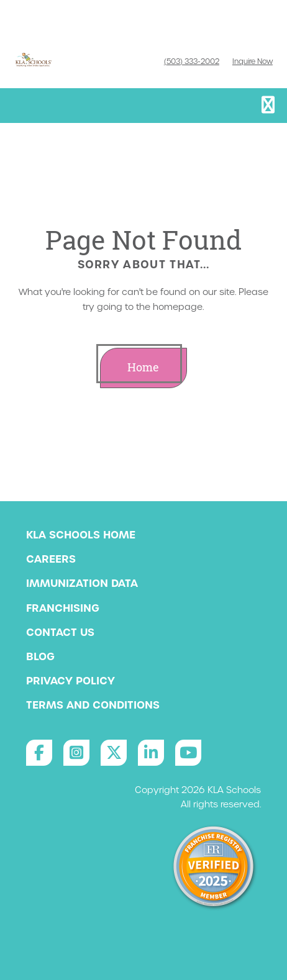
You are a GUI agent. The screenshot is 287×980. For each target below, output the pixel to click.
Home (143, 367)
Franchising (63, 608)
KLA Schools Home (81, 535)
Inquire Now (253, 61)
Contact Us (60, 632)
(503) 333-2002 (192, 61)
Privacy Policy (71, 681)
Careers (51, 559)
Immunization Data (82, 583)
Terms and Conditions (93, 705)
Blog (40, 656)
